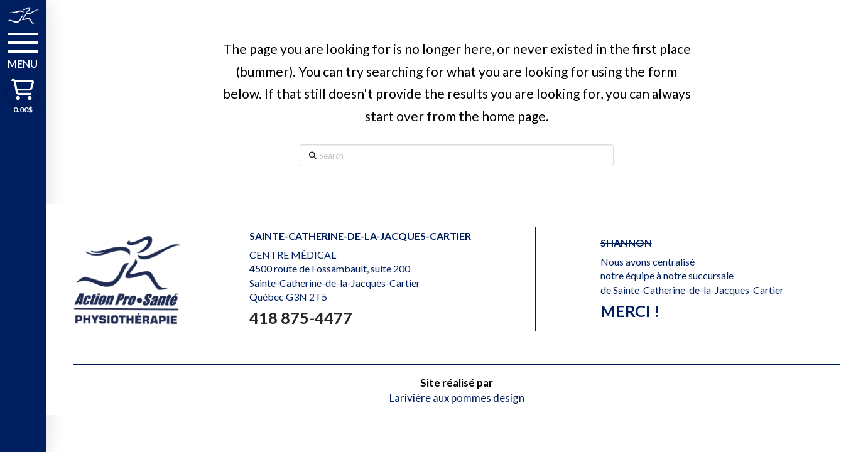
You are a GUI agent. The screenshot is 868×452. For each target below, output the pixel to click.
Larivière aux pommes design (457, 398)
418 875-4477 (301, 318)
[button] (23, 50)
